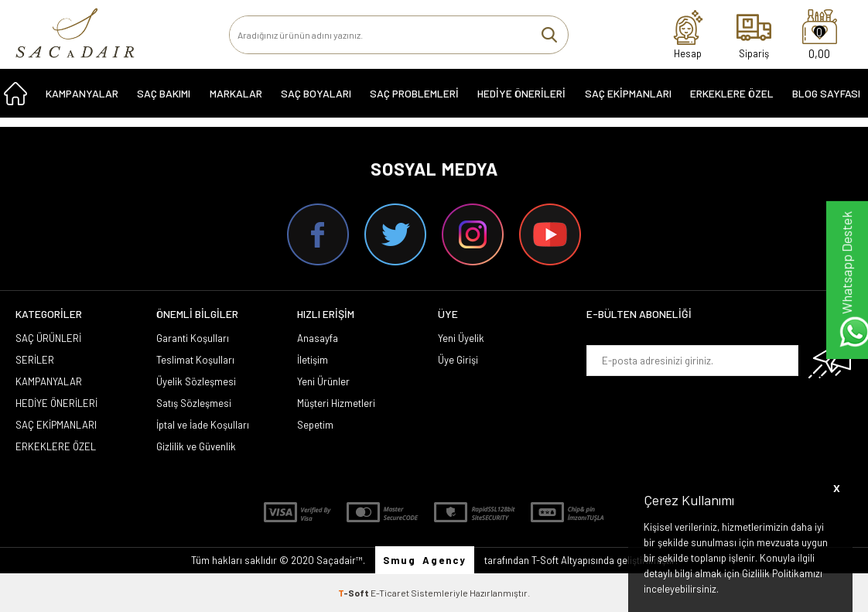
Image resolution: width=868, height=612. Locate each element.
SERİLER (35, 360)
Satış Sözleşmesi (194, 403)
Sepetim (315, 425)
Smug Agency (425, 560)
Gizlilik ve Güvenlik (196, 446)
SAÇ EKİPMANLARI (628, 102)
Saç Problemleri (414, 102)
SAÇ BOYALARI (316, 102)
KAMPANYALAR (82, 102)
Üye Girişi (458, 360)
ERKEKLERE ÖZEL (732, 102)
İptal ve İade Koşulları (203, 425)
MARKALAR (236, 102)
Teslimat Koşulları (195, 360)
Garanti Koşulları (193, 338)
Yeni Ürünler (323, 381)
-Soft (354, 593)
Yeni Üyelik (461, 338)
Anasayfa (318, 338)
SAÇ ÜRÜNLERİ (48, 338)
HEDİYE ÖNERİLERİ (521, 102)
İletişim (313, 360)
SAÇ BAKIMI (164, 102)
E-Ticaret (390, 593)
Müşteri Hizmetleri (336, 403)
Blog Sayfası (826, 102)
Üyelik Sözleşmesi (196, 381)
